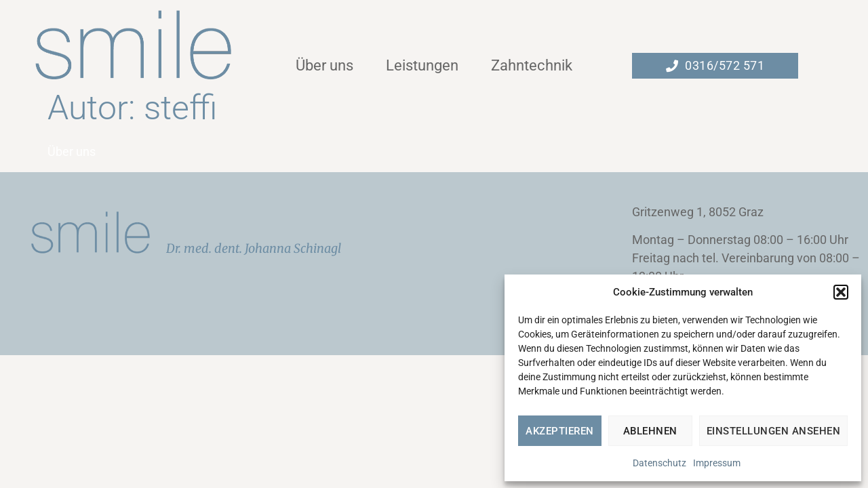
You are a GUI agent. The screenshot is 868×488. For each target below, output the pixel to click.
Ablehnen (650, 431)
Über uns (324, 65)
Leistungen (422, 65)
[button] (841, 292)
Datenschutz (659, 463)
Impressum (717, 463)
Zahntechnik (532, 65)
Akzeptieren (560, 431)
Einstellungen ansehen (774, 431)
